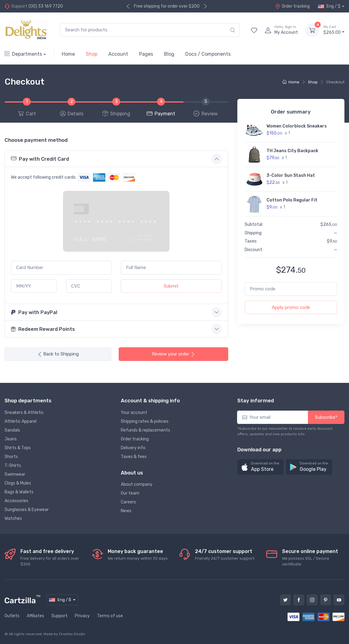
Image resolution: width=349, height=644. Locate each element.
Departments (23, 54)
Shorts (11, 457)
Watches (13, 518)
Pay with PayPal (34, 312)
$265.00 (334, 30)
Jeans (11, 439)
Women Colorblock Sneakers (297, 126)
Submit (171, 286)
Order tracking (292, 6)
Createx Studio (72, 634)
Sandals (12, 430)
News (126, 511)
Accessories (16, 501)
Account (118, 54)
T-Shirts (13, 466)
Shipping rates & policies (145, 421)
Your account (134, 413)
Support (59, 616)
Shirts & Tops (18, 448)
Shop (92, 54)
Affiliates (35, 616)
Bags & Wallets (19, 492)
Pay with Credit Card (40, 159)
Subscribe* (326, 417)
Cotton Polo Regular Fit (292, 200)
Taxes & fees (134, 457)
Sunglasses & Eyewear (27, 510)
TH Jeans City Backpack (292, 151)
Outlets (12, 616)
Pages (146, 54)
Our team (130, 493)
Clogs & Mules (18, 483)
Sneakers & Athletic (24, 413)
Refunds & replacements (145, 430)
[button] (260, 467)
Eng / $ (329, 6)
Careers (128, 502)
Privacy (82, 616)
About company (137, 484)
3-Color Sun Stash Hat (291, 175)
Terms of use (110, 616)
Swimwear (15, 474)
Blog (169, 54)
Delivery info (133, 448)
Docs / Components (208, 54)
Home (68, 54)
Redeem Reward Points (43, 329)
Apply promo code (291, 307)
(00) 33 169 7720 (46, 6)
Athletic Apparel (21, 421)
